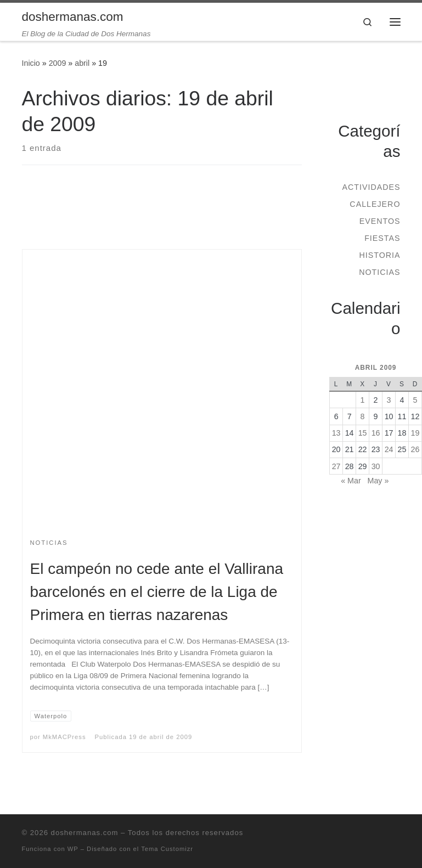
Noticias (379, 272)
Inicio (31, 63)
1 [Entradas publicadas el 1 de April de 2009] (363, 400)
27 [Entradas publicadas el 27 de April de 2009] (336, 466)
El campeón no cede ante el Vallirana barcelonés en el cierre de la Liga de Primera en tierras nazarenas (157, 592)
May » (378, 481)
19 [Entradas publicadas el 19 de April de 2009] (415, 433)
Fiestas (382, 238)
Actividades (371, 187)
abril (82, 63)
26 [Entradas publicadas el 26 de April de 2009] (415, 449)
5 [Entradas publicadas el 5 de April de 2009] (415, 400)
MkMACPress (64, 737)
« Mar (351, 481)
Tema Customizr (167, 849)
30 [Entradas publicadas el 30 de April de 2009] (376, 466)
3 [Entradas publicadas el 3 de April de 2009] (389, 400)
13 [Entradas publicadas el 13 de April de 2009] (336, 433)
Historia (379, 255)
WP (73, 849)
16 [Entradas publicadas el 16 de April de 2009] (376, 433)
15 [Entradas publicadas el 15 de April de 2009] (363, 433)
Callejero (375, 204)
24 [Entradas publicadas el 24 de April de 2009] (389, 449)
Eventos (380, 221)
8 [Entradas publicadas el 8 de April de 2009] (363, 416)
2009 (58, 63)
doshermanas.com (85, 833)
